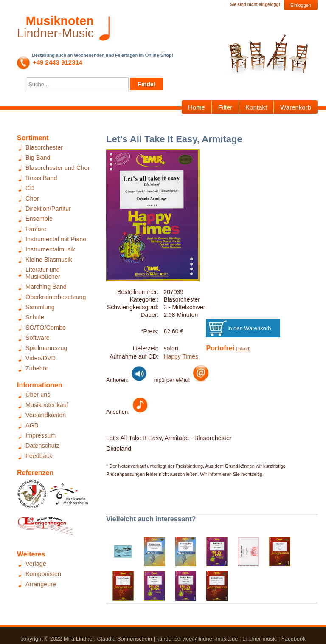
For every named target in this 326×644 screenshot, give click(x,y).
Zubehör (37, 368)
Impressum (41, 435)
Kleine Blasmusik (49, 260)
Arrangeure (41, 584)
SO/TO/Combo (46, 328)
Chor (32, 198)
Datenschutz (42, 446)
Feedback (39, 456)
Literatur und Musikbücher (43, 273)
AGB (32, 425)
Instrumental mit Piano (56, 239)
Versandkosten (46, 415)
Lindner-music (260, 639)
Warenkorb (296, 107)
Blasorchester (44, 147)
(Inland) (243, 349)
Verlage (36, 564)
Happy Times (181, 356)
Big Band (38, 158)
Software (38, 338)
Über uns (38, 395)
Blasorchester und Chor (58, 168)
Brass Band (41, 178)
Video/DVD (41, 358)
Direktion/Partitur (48, 209)
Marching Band (46, 287)
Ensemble (39, 219)
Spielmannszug (46, 348)
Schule (35, 317)
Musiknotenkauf (47, 405)
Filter (225, 107)
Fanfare (36, 229)
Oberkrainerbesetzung (56, 297)
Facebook (294, 639)
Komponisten (43, 574)
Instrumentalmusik (50, 249)
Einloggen (301, 5)
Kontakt (256, 107)
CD (30, 188)
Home (197, 107)
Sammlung (40, 307)
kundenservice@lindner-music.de (197, 639)
